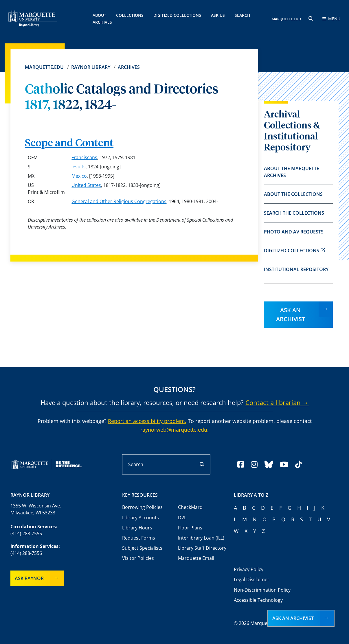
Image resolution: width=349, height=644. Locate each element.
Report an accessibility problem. (147, 421)
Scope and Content (69, 143)
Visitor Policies (138, 558)
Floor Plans (190, 528)
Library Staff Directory (202, 548)
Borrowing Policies (142, 507)
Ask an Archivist (291, 314)
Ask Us (218, 15)
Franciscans (84, 157)
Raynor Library (91, 67)
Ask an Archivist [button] (293, 618)
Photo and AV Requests (294, 232)
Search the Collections (294, 213)
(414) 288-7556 (26, 553)
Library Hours (137, 528)
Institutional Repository (296, 269)
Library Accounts (140, 518)
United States (86, 185)
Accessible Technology (258, 600)
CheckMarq (190, 507)
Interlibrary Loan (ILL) (201, 538)
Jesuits (79, 167)
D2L (182, 518)
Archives (129, 67)
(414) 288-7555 (26, 533)
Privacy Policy (249, 569)
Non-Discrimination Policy (262, 590)
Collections (130, 15)
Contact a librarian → (277, 402)
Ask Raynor (29, 578)
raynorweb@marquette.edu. (174, 430)
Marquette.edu (44, 67)
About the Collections (293, 194)
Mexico (79, 176)
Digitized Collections (177, 15)
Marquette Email (196, 558)
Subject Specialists (142, 548)
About (99, 15)
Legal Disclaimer (252, 579)
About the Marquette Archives (292, 172)
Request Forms (139, 538)
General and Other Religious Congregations (119, 201)
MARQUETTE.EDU (286, 19)
